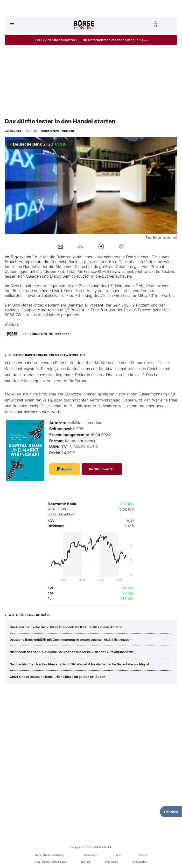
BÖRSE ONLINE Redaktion (49, 334)
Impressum (112, 862)
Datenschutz (90, 855)
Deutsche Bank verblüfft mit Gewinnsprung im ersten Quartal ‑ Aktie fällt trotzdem (71, 640)
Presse (143, 855)
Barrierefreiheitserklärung (50, 855)
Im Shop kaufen (102, 469)
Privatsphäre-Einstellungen (50, 862)
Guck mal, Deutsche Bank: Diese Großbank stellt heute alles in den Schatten (67, 627)
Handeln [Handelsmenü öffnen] (171, 812)
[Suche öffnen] (170, 25)
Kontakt (86, 862)
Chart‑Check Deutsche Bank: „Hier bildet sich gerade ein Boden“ (58, 677)
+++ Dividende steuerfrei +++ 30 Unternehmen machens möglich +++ (91, 40)
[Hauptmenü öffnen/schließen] (12, 25)
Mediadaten (140, 862)
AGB (119, 855)
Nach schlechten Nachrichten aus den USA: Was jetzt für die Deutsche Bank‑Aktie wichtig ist (79, 664)
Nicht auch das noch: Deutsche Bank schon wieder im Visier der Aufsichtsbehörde (72, 652)
